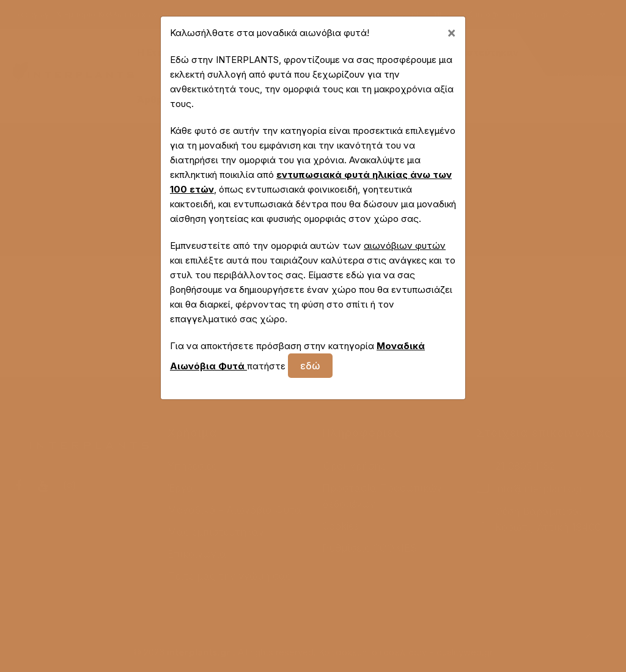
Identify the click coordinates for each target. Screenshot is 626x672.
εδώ (310, 366)
